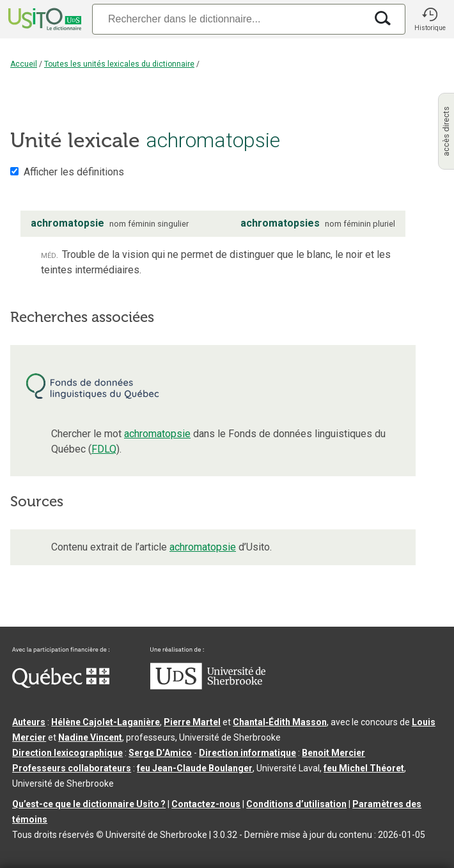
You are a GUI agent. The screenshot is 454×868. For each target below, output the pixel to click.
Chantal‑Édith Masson (280, 722)
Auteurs (29, 722)
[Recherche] (229, 19)
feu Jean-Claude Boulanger (195, 768)
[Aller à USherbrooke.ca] (208, 686)
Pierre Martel (192, 722)
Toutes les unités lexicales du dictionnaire (119, 64)
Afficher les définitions (74, 172)
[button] (430, 19)
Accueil (24, 64)
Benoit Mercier (333, 753)
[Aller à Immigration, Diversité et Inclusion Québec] (61, 685)
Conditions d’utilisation (296, 804)
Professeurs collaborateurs (72, 768)
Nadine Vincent (90, 737)
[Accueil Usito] (43, 19)
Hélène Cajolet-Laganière (106, 722)
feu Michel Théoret (364, 768)
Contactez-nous (206, 804)
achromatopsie (157, 434)
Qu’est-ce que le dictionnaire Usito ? (89, 804)
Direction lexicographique (67, 753)
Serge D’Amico (160, 753)
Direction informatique (247, 753)
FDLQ (104, 449)
